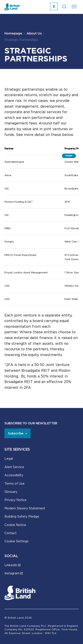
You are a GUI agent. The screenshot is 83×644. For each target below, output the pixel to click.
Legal (9, 458)
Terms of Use (14, 483)
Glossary (11, 492)
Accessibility (14, 475)
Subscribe (16, 433)
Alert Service (14, 467)
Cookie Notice (15, 525)
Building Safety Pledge (22, 516)
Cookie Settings (16, 541)
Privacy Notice (15, 500)
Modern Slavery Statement (25, 508)
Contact (11, 533)
